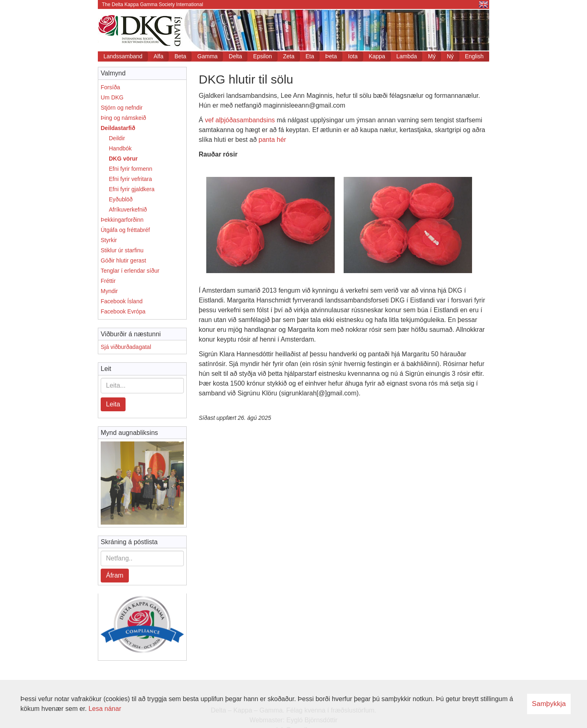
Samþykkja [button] (549, 704)
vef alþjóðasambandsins (240, 120)
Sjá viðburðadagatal (126, 347)
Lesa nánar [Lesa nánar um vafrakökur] (105, 709)
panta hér (272, 140)
